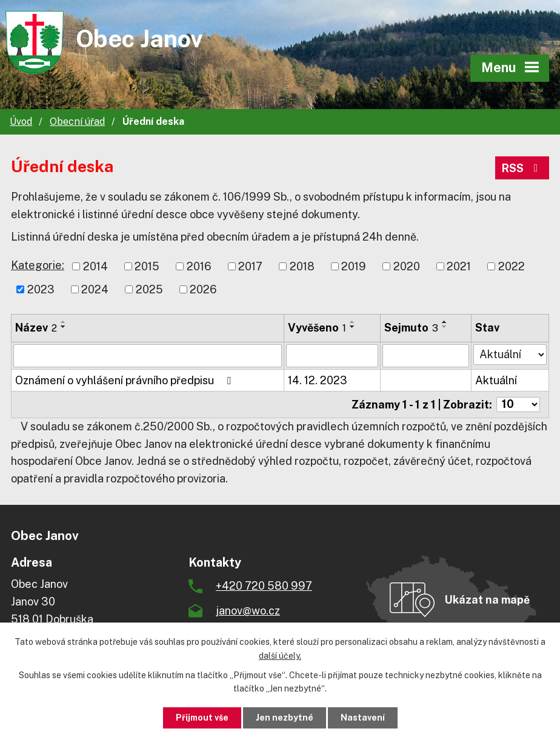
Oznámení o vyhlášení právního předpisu (125, 380)
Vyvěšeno (317, 328)
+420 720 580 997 (264, 586)
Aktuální (496, 380)
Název (36, 328)
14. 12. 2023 (318, 380)
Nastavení (363, 718)
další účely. (280, 656)
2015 (147, 266)
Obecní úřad (77, 122)
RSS (522, 168)
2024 (95, 289)
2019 (354, 266)
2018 (302, 266)
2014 (95, 266)
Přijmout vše (202, 718)
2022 (512, 266)
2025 (149, 289)
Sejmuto (411, 328)
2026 (203, 289)
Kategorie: (38, 265)
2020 (407, 266)
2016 (199, 266)
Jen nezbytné (285, 718)
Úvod (21, 122)
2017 (250, 266)
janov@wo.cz (248, 611)
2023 (41, 289)
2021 (459, 266)
